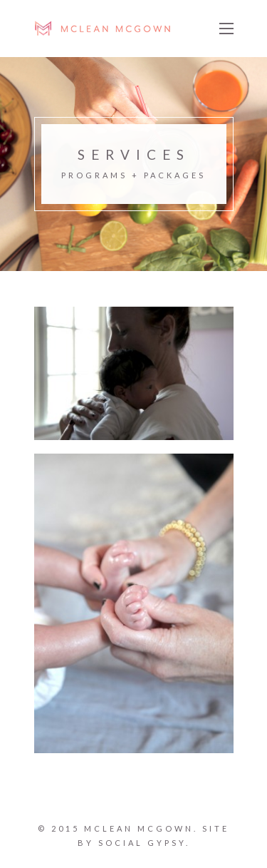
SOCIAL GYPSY (142, 843)
